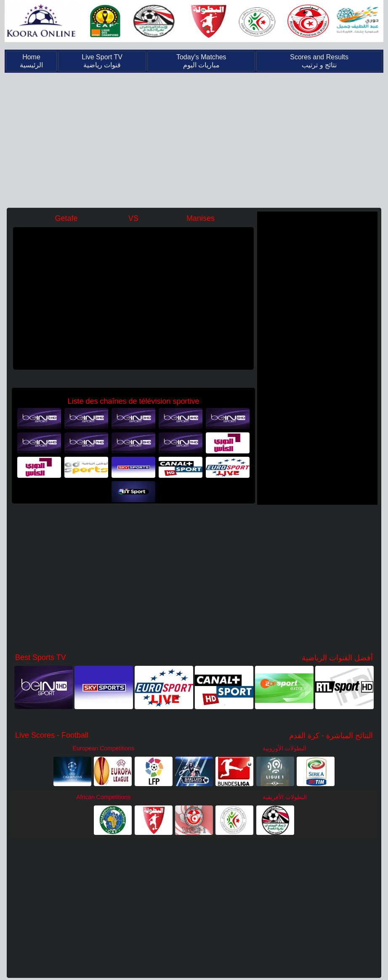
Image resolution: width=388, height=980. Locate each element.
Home (31, 61)
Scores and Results (319, 61)
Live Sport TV (102, 61)
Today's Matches (201, 61)
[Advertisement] (194, 139)
